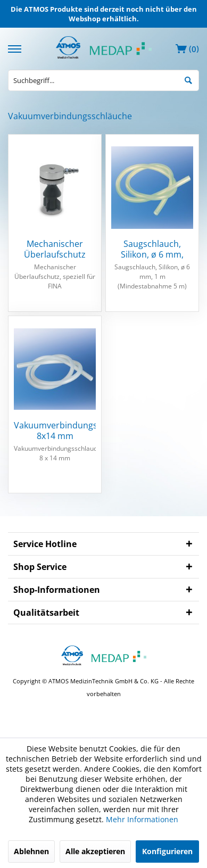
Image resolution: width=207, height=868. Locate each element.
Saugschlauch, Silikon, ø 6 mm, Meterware (152, 249)
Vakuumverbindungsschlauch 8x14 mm (55, 431)
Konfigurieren (167, 851)
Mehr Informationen (142, 819)
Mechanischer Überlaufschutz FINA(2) (55, 249)
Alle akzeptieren (95, 851)
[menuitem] (16, 48)
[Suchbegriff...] (104, 80)
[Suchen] (188, 80)
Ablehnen (31, 851)
